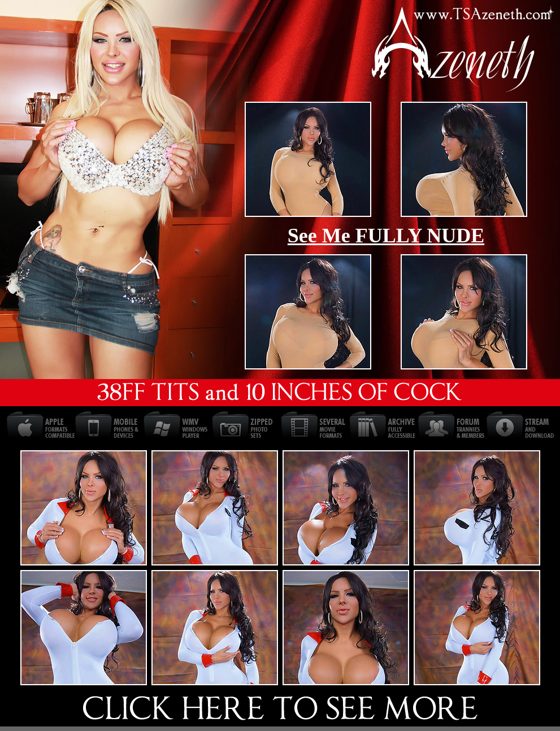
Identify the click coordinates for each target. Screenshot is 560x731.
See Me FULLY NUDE (386, 236)
